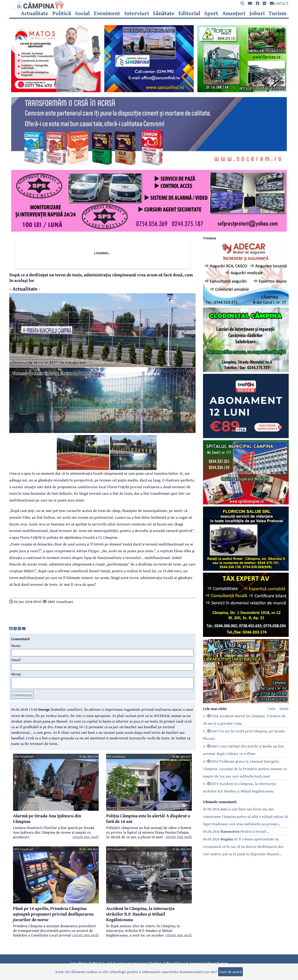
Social (82, 13)
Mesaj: (16, 674)
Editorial (189, 13)
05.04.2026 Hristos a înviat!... (236, 831)
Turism (278, 13)
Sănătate (164, 13)
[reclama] (56, 91)
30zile (284, 709)
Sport (211, 13)
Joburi (257, 13)
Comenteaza (22, 695)
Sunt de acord (230, 972)
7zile (272, 709)
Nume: (16, 645)
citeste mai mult (86, 837)
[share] (11, 629)
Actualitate (35, 13)
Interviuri (137, 13)
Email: (16, 660)
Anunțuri (234, 13)
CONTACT (279, 3)
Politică (62, 13)
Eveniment (107, 13)
